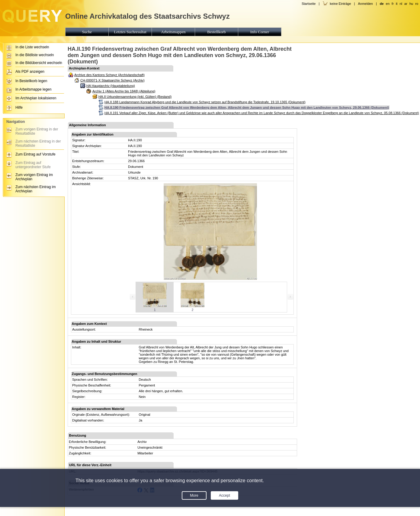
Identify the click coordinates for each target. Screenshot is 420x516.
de (382, 4)
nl (401, 4)
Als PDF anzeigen (30, 72)
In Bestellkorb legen (31, 81)
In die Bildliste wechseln (35, 55)
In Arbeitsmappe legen (33, 89)
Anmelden (365, 4)
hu (411, 4)
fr (393, 4)
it (397, 4)
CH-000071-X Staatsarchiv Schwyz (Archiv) (112, 80)
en (388, 4)
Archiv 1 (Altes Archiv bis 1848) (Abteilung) (124, 91)
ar (406, 4)
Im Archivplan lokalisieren (36, 98)
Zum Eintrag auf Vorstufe (35, 154)
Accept (224, 495)
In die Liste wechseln (32, 47)
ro (417, 4)
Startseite (309, 4)
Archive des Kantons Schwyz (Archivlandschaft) (109, 75)
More (194, 495)
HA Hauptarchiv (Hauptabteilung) (111, 86)
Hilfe (19, 107)
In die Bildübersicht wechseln (39, 63)
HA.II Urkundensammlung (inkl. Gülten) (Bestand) (135, 97)
